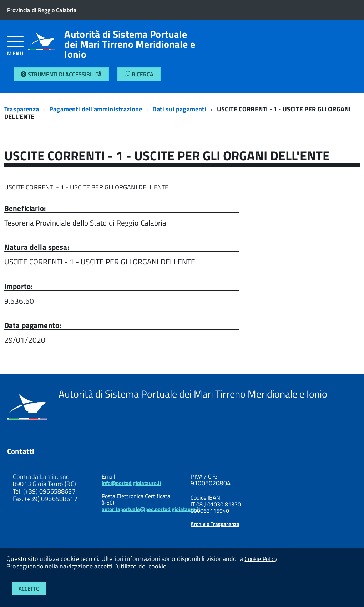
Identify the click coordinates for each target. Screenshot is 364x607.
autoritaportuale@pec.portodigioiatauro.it (151, 509)
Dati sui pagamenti (179, 109)
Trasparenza (22, 109)
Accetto (29, 589)
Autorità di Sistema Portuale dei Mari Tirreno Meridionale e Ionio (130, 44)
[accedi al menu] (18, 49)
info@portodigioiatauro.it (132, 483)
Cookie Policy (261, 559)
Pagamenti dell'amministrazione (96, 109)
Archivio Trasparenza (215, 524)
